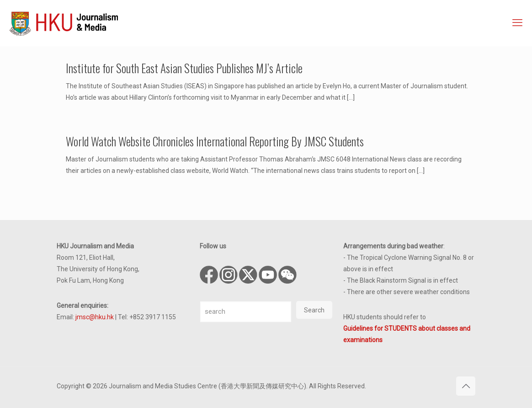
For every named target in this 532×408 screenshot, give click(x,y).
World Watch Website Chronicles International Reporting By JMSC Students (215, 141)
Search (314, 310)
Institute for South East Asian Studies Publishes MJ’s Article (184, 68)
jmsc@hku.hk (95, 317)
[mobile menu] (517, 23)
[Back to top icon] (466, 386)
